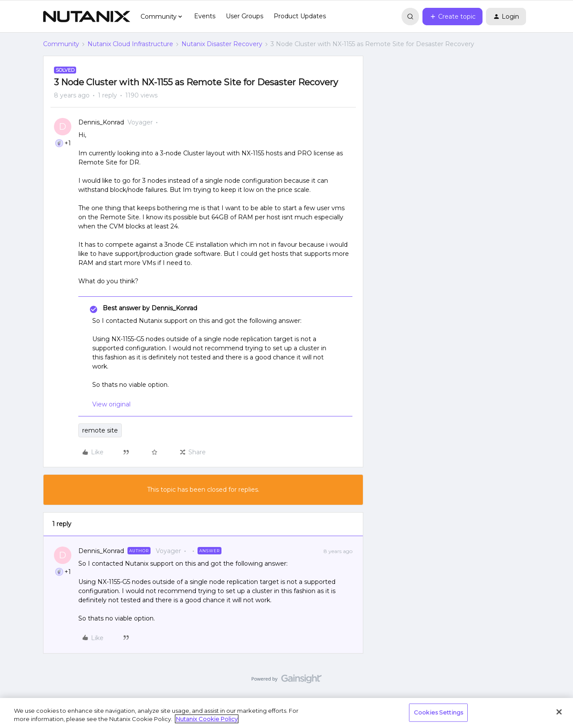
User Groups (245, 16)
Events (205, 16)
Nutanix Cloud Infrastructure (130, 44)
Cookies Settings (438, 712)
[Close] (559, 712)
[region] (286, 713)
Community (61, 44)
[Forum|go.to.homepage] (87, 17)
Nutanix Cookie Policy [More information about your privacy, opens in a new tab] (207, 719)
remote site (100, 430)
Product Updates (300, 16)
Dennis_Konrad (101, 122)
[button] (452, 17)
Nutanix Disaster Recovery (222, 44)
